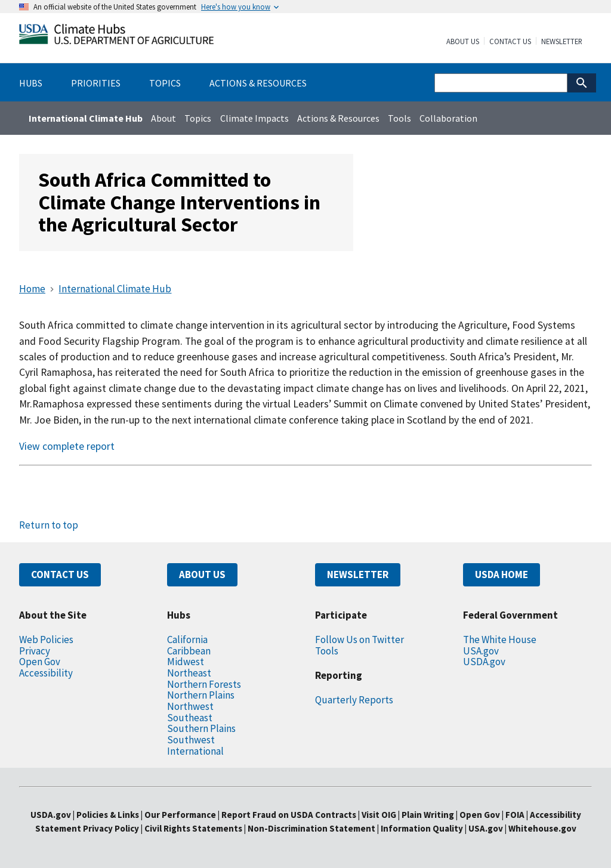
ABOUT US (202, 574)
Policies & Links (108, 815)
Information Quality (422, 828)
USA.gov (481, 651)
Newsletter (562, 42)
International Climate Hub (86, 118)
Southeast (190, 718)
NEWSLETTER (358, 574)
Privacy (35, 651)
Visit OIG (379, 815)
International (195, 751)
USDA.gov (484, 662)
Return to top (49, 525)
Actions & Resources (338, 118)
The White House (500, 640)
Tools (399, 118)
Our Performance (180, 815)
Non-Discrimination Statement (311, 828)
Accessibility (46, 673)
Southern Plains (201, 728)
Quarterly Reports (354, 700)
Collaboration (448, 118)
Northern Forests (204, 684)
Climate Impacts (254, 118)
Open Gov (40, 662)
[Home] (116, 37)
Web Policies (46, 640)
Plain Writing (429, 815)
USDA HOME (502, 574)
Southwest (191, 740)
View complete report (67, 446)
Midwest (186, 662)
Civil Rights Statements (194, 828)
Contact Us (510, 42)
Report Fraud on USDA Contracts (289, 815)
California (187, 640)
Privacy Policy (111, 828)
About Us (463, 42)
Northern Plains (201, 695)
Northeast (189, 673)
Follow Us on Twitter (359, 640)
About (163, 118)
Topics (198, 118)
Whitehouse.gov (542, 828)
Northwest (190, 706)
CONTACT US (60, 574)
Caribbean (189, 651)
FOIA (515, 815)
